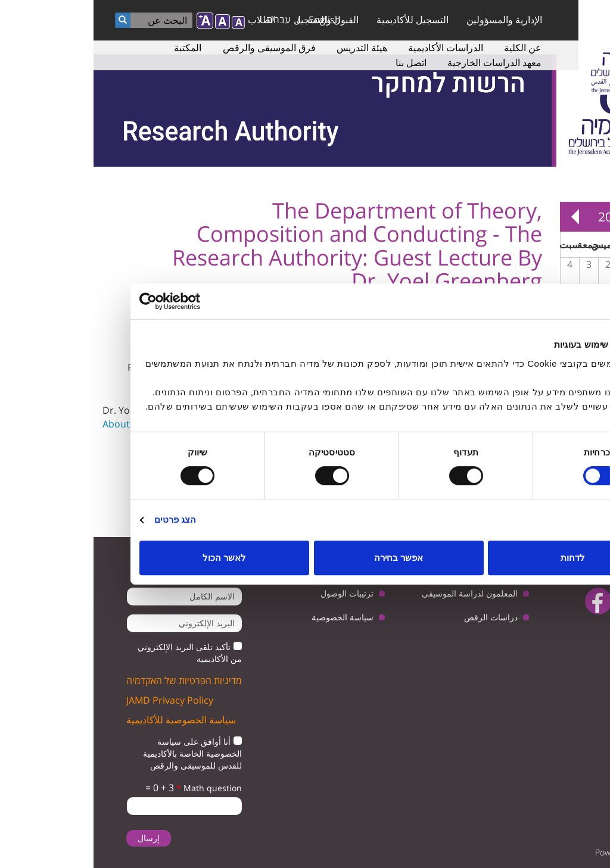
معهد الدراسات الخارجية (401, 63)
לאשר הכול (131, 558)
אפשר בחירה (305, 558)
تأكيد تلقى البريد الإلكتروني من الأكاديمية (96, 653)
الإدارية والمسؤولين (411, 20)
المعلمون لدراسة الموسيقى (376, 593)
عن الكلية (429, 48)
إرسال (55, 838)
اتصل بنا (318, 63)
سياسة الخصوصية (249, 617)
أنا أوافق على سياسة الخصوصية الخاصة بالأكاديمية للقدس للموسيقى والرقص (99, 753)
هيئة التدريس (268, 48)
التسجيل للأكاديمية (319, 20)
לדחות (479, 558)
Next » (481, 217)
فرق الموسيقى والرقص (176, 48)
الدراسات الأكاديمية (352, 48)
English (231, 20)
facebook (505, 601)
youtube (542, 601)
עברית (185, 20)
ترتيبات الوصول (253, 593)
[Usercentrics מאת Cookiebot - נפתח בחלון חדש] (98, 301)
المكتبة (94, 48)
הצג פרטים (82, 519)
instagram (569, 631)
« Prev (586, 217)
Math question (116, 788)
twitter (579, 601)
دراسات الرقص (397, 617)
